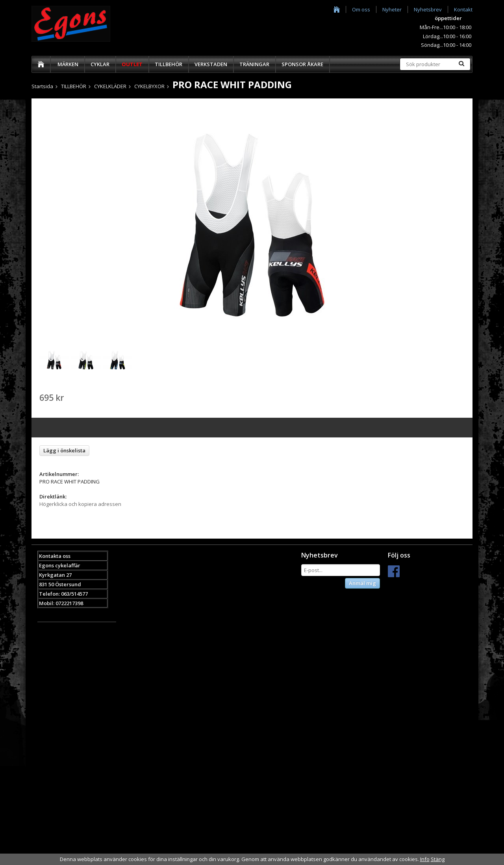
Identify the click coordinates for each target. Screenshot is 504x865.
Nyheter (392, 9)
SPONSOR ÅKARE (302, 64)
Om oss (361, 9)
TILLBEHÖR (169, 64)
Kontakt (463, 9)
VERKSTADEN (211, 64)
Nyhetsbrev (428, 9)
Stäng (438, 859)
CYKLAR (100, 64)
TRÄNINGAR (254, 64)
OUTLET (132, 64)
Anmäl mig (362, 583)
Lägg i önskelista (64, 450)
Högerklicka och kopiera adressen (80, 504)
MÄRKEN (68, 64)
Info (425, 859)
